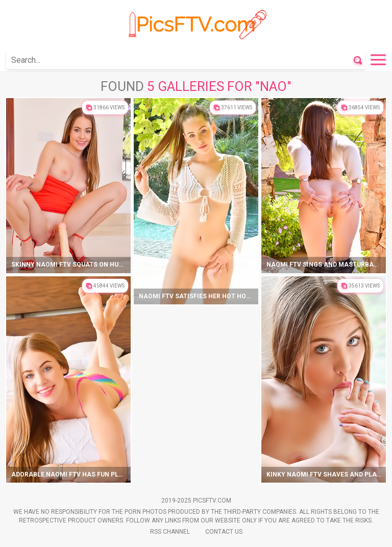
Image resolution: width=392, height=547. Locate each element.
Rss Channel (170, 532)
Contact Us (224, 532)
